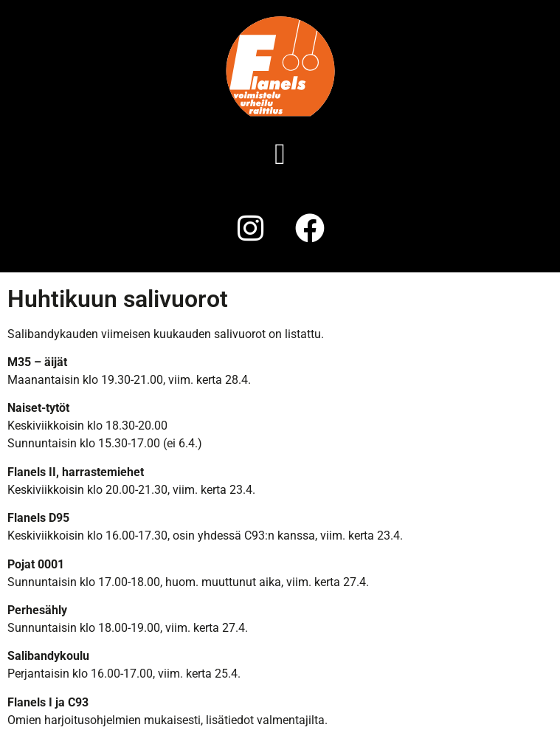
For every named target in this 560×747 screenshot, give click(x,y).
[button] (280, 154)
